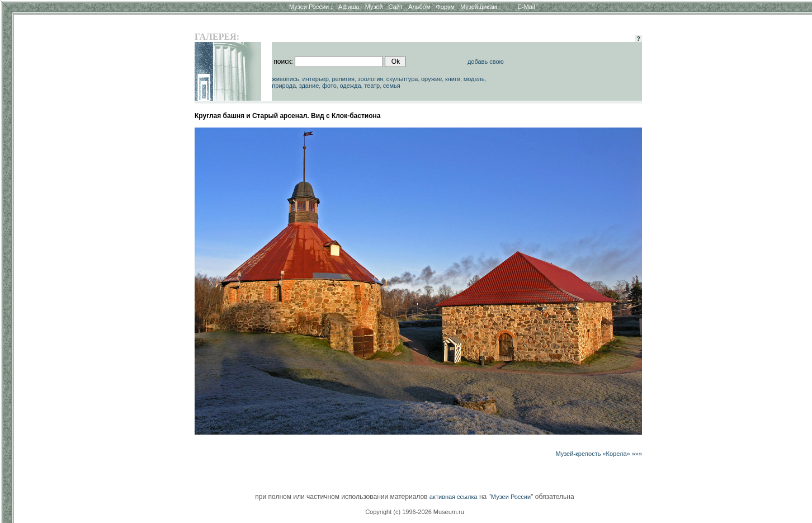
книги (453, 79)
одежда (350, 86)
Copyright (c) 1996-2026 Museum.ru (415, 512)
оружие (431, 79)
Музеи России (311, 7)
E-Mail (527, 7)
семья (392, 86)
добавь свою (486, 62)
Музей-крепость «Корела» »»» (599, 454)
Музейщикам (479, 7)
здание (309, 86)
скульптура (402, 79)
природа (284, 86)
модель (474, 79)
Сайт (396, 7)
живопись (285, 79)
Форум (445, 7)
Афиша (349, 7)
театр (372, 86)
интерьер (316, 79)
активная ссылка (454, 497)
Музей (374, 7)
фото (329, 86)
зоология (371, 79)
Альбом (419, 7)
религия (343, 79)
